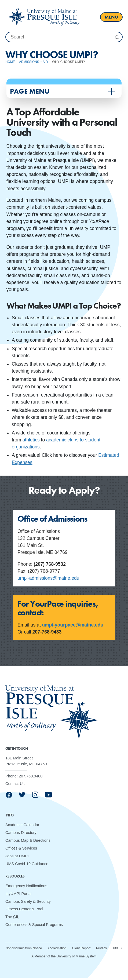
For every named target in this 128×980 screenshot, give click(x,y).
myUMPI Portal (18, 894)
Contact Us (15, 784)
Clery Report (81, 948)
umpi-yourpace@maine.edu (73, 625)
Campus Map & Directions (28, 840)
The (12, 917)
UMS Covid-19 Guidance (27, 864)
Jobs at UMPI (17, 856)
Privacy (101, 948)
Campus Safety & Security (28, 901)
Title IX (118, 948)
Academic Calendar (22, 825)
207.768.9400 (31, 776)
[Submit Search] (117, 37)
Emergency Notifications (26, 886)
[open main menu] (111, 17)
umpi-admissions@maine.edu (48, 578)
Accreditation (57, 948)
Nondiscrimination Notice (24, 948)
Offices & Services (21, 848)
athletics (31, 440)
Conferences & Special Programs (34, 925)
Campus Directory (21, 833)
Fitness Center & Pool (24, 909)
